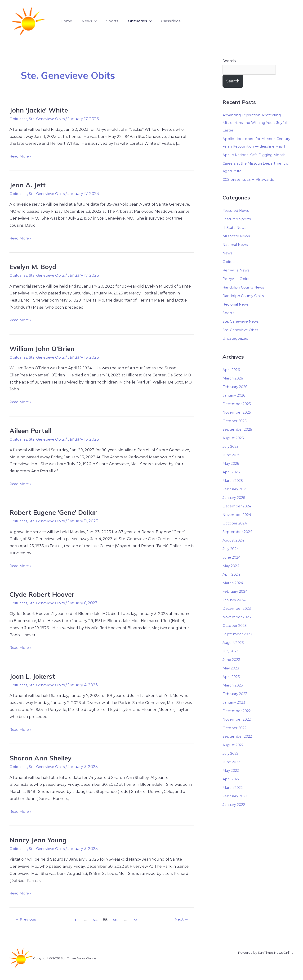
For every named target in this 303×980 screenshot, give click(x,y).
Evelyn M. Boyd (35, 266)
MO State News (237, 245)
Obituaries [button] (131, 21)
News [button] (84, 21)
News (228, 262)
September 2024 (239, 540)
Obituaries (19, 119)
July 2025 (232, 455)
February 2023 (237, 702)
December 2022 (238, 719)
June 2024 (233, 566)
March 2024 (234, 591)
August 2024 (235, 549)
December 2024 (238, 514)
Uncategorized (237, 347)
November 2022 (238, 728)
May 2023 (232, 676)
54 (96, 919)
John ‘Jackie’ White (41, 110)
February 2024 (237, 600)
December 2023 (238, 617)
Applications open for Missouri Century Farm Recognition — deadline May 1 (251, 147)
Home (65, 21)
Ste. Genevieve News (242, 330)
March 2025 (234, 489)
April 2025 (232, 480)
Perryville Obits (237, 287)
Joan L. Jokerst (34, 676)
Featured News (237, 219)
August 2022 (235, 753)
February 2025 (237, 497)
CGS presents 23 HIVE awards (250, 188)
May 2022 (232, 779)
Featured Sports (238, 228)
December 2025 (238, 412)
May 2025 (232, 472)
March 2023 (234, 693)
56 (116, 919)
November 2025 (238, 421)
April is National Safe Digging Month (256, 163)
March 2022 (234, 796)
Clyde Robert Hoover (45, 594)
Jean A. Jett (29, 185)
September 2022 (239, 745)
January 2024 (236, 608)
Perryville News (237, 279)
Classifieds (162, 21)
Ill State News (236, 236)
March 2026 (234, 386)
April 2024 (232, 583)
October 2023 (236, 634)
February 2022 (237, 804)
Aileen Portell (32, 430)
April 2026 (232, 378)
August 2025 (235, 446)
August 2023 (235, 651)
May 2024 (232, 574)
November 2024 (238, 523)
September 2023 (239, 642)
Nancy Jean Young (40, 840)
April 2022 (232, 787)
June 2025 (233, 463)
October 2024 (236, 531)
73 (137, 919)
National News (236, 253)
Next (180, 919)
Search (229, 61)
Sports (108, 21)
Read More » (21, 156)
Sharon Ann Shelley (42, 758)
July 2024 (232, 557)
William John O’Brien (45, 348)
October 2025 (236, 429)
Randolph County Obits (245, 304)
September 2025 (239, 438)
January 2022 (236, 813)
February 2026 (237, 395)
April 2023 (232, 685)
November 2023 (238, 625)
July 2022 (232, 762)
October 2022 (236, 736)
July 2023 (232, 659)
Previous (27, 919)
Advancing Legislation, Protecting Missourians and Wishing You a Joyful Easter (258, 123)
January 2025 (235, 506)
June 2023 (233, 668)
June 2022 (233, 770)
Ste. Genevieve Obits (50, 119)
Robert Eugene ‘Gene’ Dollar (57, 512)
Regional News (237, 313)
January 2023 (236, 711)
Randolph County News (245, 296)
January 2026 (235, 404)
